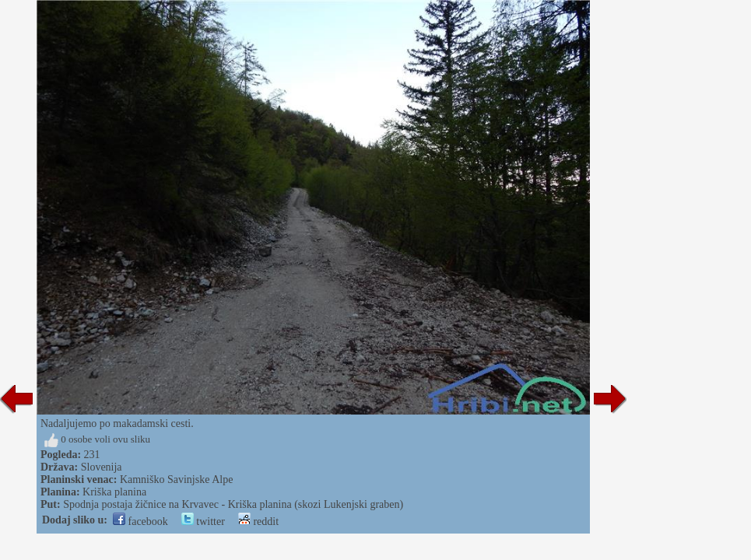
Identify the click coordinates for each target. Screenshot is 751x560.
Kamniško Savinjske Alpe (176, 479)
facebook (140, 521)
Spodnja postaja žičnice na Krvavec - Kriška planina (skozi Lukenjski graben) (233, 504)
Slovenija (102, 467)
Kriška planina (114, 492)
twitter (203, 521)
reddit (258, 521)
